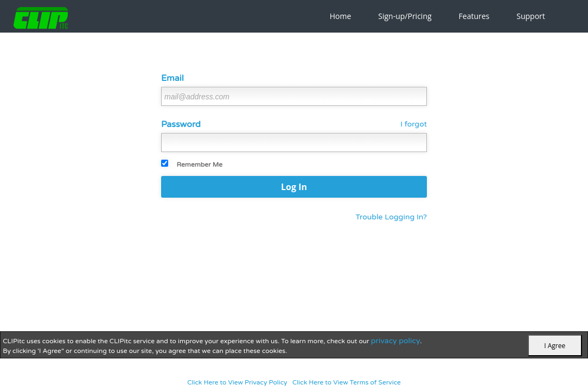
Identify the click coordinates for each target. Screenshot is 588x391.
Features (474, 16)
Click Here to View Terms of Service (347, 382)
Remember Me (200, 165)
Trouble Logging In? (391, 217)
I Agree (555, 346)
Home (341, 16)
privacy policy (396, 341)
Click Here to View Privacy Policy (237, 382)
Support (531, 16)
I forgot (414, 124)
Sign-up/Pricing (405, 16)
